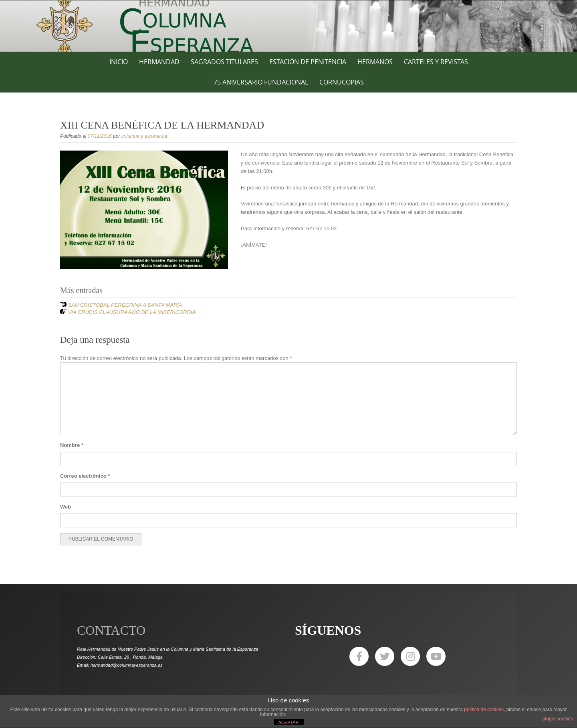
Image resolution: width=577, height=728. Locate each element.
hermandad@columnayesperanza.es (127, 665)
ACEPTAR (288, 722)
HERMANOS (375, 62)
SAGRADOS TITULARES (224, 62)
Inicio (119, 62)
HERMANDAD (159, 62)
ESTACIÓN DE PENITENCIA (308, 62)
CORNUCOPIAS (342, 82)
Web (66, 507)
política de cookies (484, 710)
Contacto (111, 630)
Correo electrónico (85, 476)
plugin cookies (558, 719)
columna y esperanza (144, 136)
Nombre (72, 445)
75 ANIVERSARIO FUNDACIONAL (261, 82)
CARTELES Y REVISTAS (436, 62)
